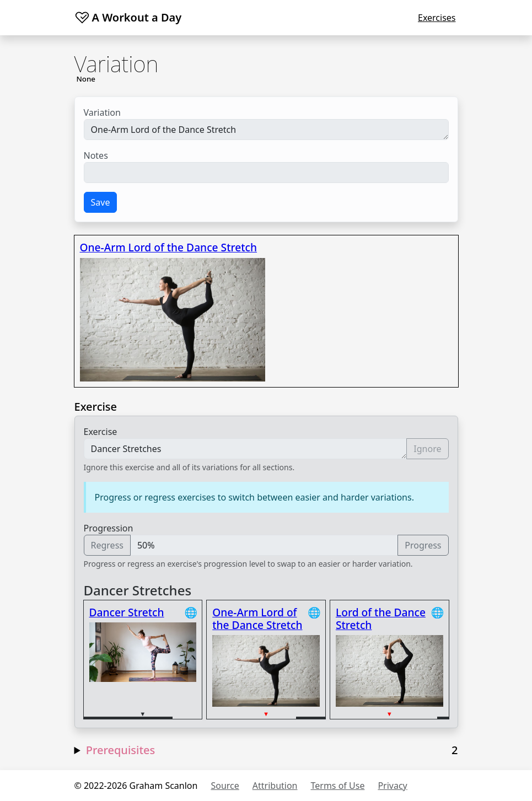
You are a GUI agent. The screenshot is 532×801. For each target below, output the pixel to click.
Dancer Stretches (246, 449)
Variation (102, 112)
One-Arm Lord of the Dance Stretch (266, 130)
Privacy (392, 786)
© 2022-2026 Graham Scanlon (136, 786)
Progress (423, 545)
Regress (107, 545)
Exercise (101, 432)
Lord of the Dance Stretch (381, 619)
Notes (96, 155)
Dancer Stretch (127, 612)
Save (101, 202)
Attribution (275, 786)
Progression (109, 528)
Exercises (437, 18)
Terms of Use (338, 786)
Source (225, 786)
